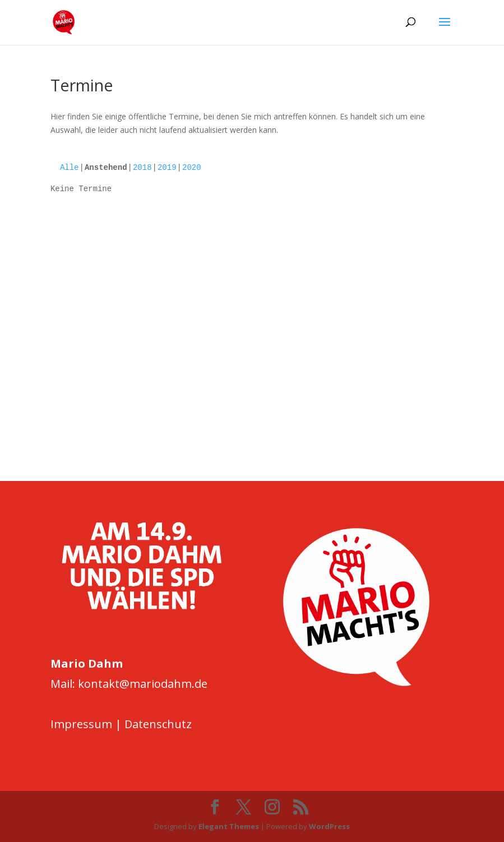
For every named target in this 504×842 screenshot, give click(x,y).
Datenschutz (158, 724)
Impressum (81, 724)
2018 (142, 168)
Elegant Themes (229, 826)
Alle (70, 168)
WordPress (329, 826)
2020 (192, 168)
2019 (167, 168)
